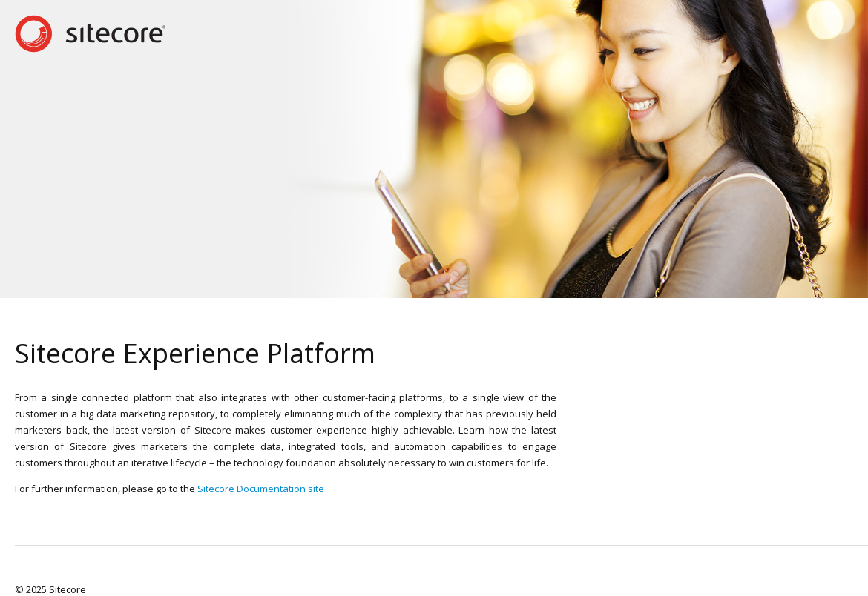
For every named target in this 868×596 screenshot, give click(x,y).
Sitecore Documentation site (261, 489)
